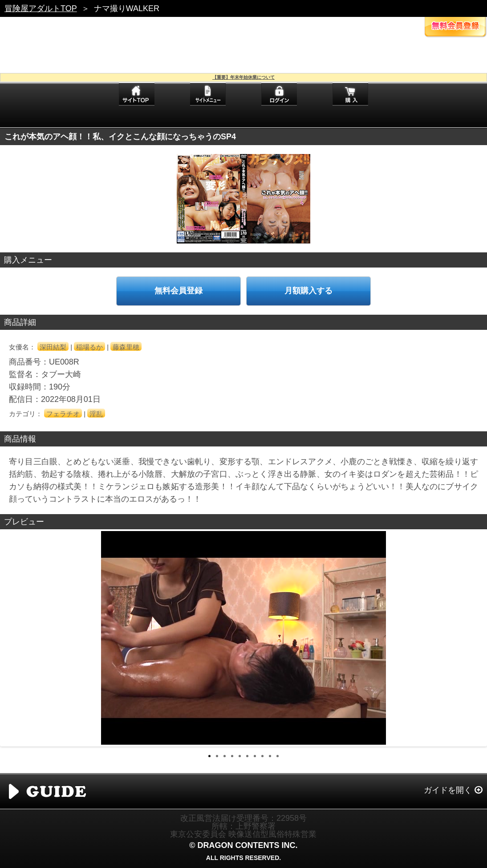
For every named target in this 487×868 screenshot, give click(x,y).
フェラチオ (63, 414)
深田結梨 (53, 347)
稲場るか (89, 347)
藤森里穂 (126, 347)
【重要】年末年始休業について (243, 77)
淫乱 (96, 414)
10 (278, 756)
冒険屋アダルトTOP (41, 8)
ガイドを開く (448, 790)
